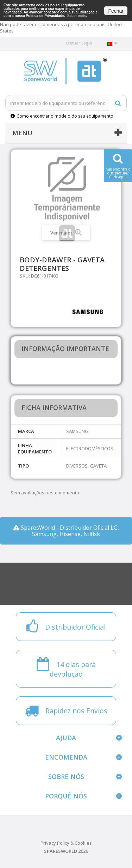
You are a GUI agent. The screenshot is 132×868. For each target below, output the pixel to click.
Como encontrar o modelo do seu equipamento (62, 116)
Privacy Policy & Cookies (66, 843)
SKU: (25, 276)
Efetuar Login (79, 43)
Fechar (116, 11)
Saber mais (77, 16)
